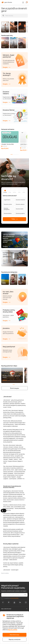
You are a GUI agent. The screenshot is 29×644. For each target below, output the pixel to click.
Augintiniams (7, 200)
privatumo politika (15, 598)
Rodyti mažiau (5, 573)
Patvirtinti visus (14, 635)
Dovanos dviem (20, 209)
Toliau (14, 219)
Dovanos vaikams (20, 204)
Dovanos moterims (20, 200)
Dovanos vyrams (8, 204)
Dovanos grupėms (20, 213)
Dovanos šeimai (8, 213)
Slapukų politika (13, 630)
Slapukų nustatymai (15, 639)
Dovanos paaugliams (7, 209)
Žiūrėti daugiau (15, 388)
